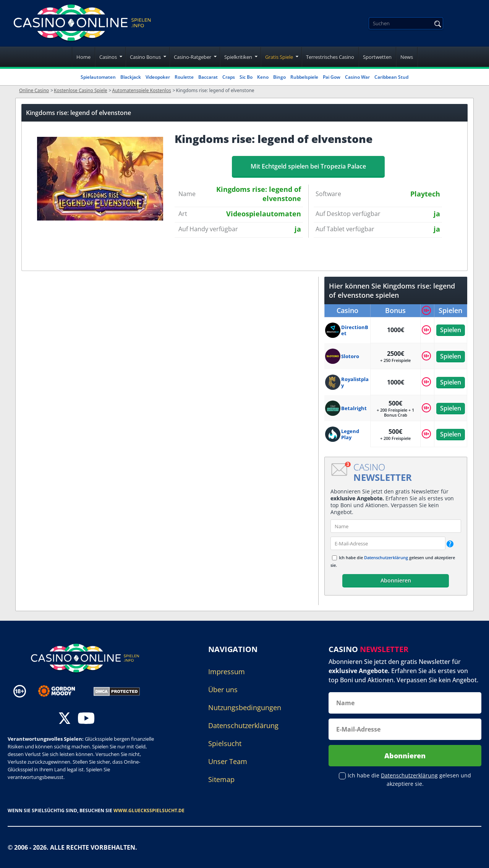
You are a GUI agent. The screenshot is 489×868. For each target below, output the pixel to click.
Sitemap (221, 779)
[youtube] (86, 719)
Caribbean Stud (391, 77)
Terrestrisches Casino (330, 57)
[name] (396, 526)
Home (83, 57)
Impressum (227, 672)
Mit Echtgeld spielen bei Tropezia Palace (308, 166)
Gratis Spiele (279, 57)
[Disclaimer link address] (62, 691)
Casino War (357, 77)
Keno (263, 77)
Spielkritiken (238, 57)
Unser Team (228, 761)
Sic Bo (246, 77)
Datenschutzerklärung (386, 557)
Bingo (279, 77)
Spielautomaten (98, 77)
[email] (388, 543)
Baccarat (208, 77)
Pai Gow (332, 77)
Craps (229, 77)
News (407, 57)
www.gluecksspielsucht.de (149, 810)
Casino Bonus (145, 57)
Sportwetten (377, 57)
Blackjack (131, 77)
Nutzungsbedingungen (245, 707)
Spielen (451, 330)
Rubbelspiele (304, 77)
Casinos (108, 57)
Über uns (223, 690)
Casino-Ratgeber (193, 57)
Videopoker (158, 77)
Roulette (184, 77)
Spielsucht (225, 743)
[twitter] (65, 719)
